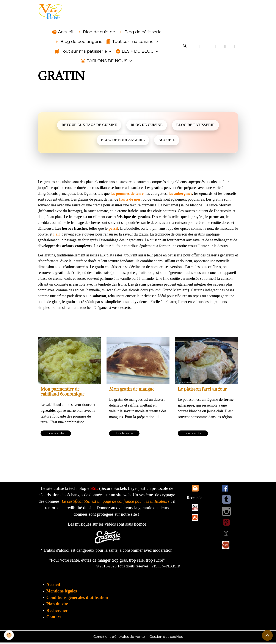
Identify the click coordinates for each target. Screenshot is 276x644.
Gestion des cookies (166, 638)
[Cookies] (9, 635)
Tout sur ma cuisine (130, 42)
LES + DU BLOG (135, 52)
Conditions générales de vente (119, 638)
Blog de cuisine (96, 32)
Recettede (195, 499)
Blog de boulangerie (78, 42)
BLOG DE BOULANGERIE (122, 141)
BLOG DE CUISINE (147, 126)
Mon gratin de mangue (132, 390)
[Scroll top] (267, 635)
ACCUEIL (168, 141)
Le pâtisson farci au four (202, 390)
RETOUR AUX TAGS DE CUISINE (88, 126)
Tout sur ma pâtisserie (81, 52)
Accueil (63, 32)
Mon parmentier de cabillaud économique (63, 393)
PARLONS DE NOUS (104, 61)
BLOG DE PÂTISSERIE (197, 126)
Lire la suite (56, 435)
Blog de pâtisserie (140, 32)
